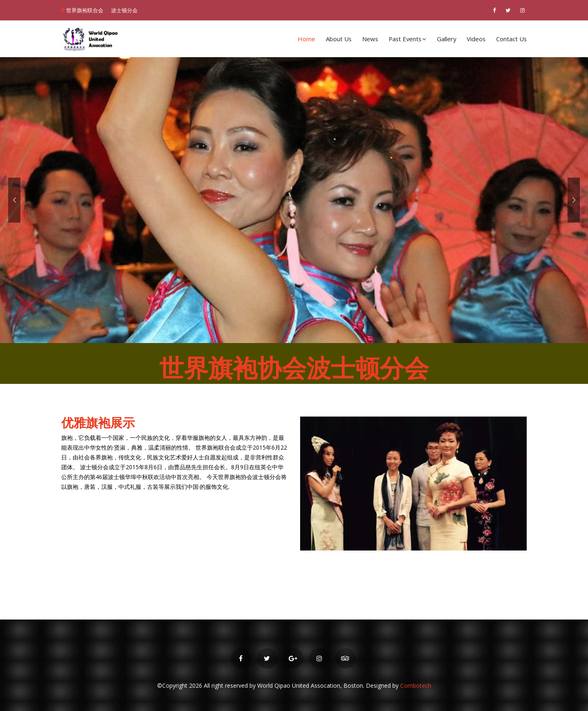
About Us (339, 39)
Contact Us (511, 39)
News (370, 39)
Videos (476, 39)
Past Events (408, 39)
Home (306, 39)
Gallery (447, 39)
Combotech (416, 685)
